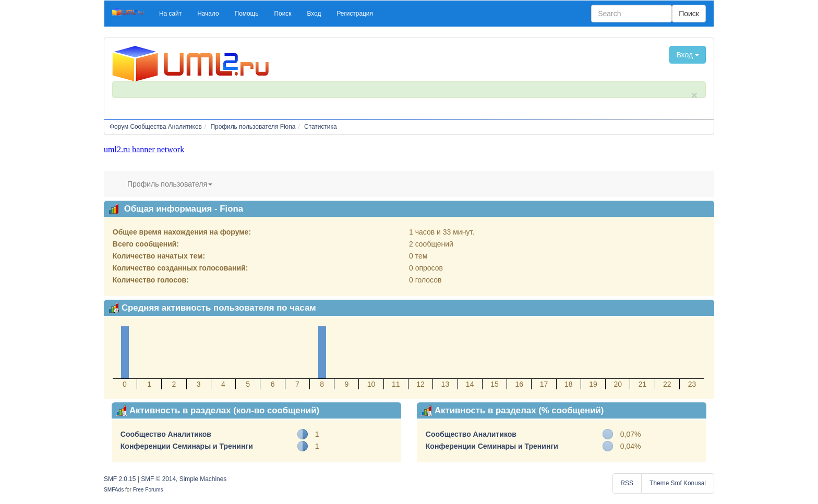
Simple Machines (203, 479)
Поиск (689, 14)
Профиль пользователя (170, 184)
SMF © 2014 (158, 479)
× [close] (694, 95)
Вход (688, 55)
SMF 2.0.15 (120, 479)
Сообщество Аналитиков (166, 434)
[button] (170, 14)
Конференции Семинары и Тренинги (187, 446)
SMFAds (114, 490)
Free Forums (148, 490)
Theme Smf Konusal (678, 483)
